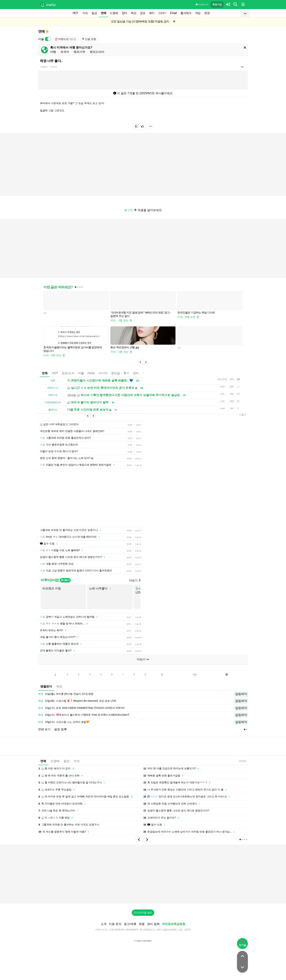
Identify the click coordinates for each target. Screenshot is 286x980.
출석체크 (186, 13)
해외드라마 (97, 52)
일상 (94, 13)
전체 (45, 373)
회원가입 (217, 4)
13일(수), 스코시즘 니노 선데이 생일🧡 (64, 722)
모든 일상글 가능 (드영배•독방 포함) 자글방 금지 (140, 21)
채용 (142, 924)
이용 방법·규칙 (202, 4)
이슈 (85, 13)
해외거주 (80, 52)
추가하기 (65, 580)
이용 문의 (115, 924)
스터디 (162, 13)
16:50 (242, 761)
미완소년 (66, 39)
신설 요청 (89, 39)
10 (162, 675)
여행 (53, 52)
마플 (81, 373)
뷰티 (152, 13)
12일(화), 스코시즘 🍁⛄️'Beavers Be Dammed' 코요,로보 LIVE (77, 701)
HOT (75, 13)
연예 (103, 13)
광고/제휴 (130, 924)
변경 (207, 13)
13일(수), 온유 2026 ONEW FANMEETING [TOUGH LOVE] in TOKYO (81, 708)
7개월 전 (44, 67)
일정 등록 (60, 729)
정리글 (115, 373)
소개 (104, 924)
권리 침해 (153, 924)
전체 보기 (44, 729)
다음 (194, 675)
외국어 (65, 52)
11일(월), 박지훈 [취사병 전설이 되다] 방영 (66, 694)
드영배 (114, 13)
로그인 (129, 210)
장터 (124, 13)
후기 (126, 373)
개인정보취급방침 (174, 924)
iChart (173, 13)
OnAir (91, 373)
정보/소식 (68, 373)
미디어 (103, 373)
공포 (143, 13)
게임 (198, 13)
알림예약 (241, 694)
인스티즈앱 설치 (143, 913)
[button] (140, 362)
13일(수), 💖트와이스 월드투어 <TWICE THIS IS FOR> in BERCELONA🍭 (84, 715)
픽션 (134, 13)
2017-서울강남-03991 (167, 930)
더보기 (135, 580)
